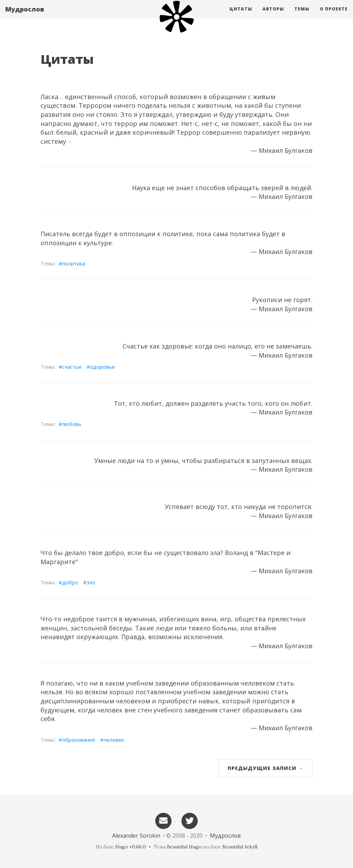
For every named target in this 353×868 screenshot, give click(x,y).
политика (74, 263)
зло (91, 582)
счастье (72, 367)
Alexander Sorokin (136, 836)
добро (70, 582)
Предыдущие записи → (266, 768)
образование (79, 740)
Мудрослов (25, 16)
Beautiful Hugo (184, 847)
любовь (72, 424)
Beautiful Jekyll (240, 847)
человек (114, 740)
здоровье (102, 367)
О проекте (334, 16)
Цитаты (241, 16)
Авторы (273, 16)
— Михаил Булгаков (282, 150)
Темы (302, 16)
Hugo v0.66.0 (131, 847)
